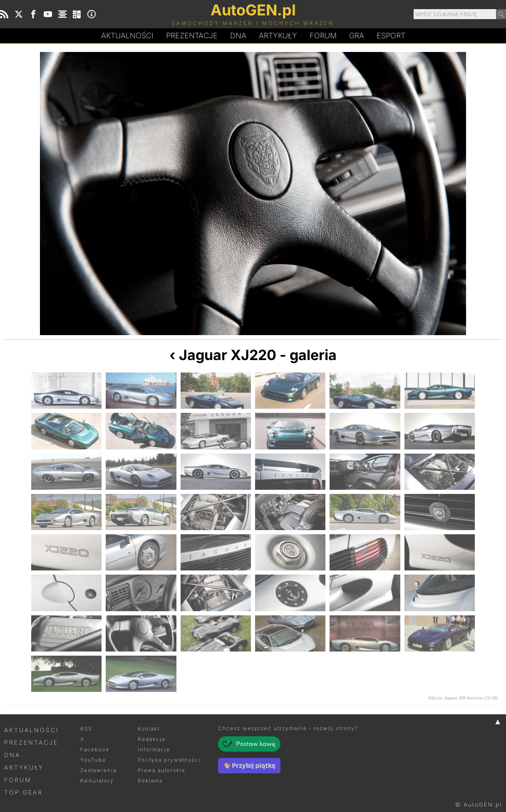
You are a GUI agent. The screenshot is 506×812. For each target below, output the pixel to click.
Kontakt (149, 729)
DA (238, 36)
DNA (12, 755)
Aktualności (127, 36)
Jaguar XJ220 (228, 355)
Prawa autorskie (162, 770)
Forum (323, 36)
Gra (357, 36)
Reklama (150, 781)
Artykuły (278, 36)
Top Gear (24, 792)
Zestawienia (98, 770)
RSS (86, 729)
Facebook (95, 749)
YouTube (93, 760)
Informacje (154, 749)
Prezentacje (192, 36)
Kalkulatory (97, 781)
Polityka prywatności (169, 760)
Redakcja (151, 739)
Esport (391, 36)
